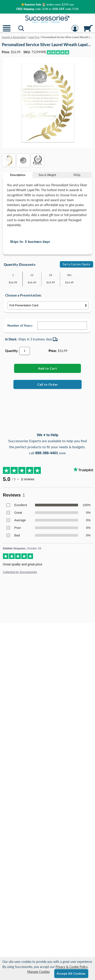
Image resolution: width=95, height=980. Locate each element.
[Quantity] (25, 351)
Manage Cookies (38, 972)
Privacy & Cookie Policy (72, 967)
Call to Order (48, 384)
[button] (7, 31)
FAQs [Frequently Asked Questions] (77, 175)
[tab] (18, 175)
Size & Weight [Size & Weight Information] (47, 175)
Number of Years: (20, 325)
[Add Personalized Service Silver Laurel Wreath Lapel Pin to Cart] (48, 368)
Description (18, 175)
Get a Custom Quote (76, 264)
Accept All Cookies (71, 973)
